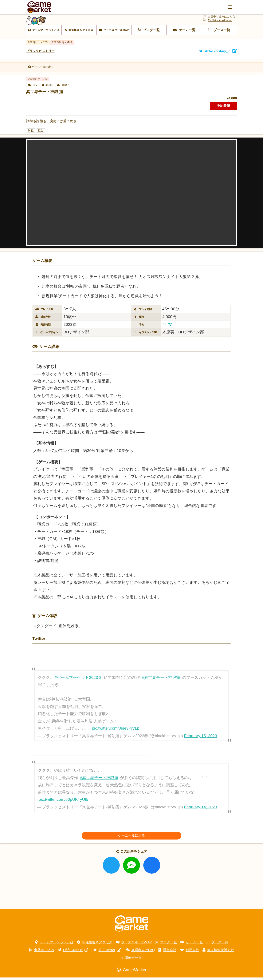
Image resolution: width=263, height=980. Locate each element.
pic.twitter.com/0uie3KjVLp (116, 731)
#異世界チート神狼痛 (161, 680)
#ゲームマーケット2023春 (78, 680)
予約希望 (223, 108)
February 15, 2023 (201, 738)
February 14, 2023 (201, 810)
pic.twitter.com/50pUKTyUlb (64, 802)
